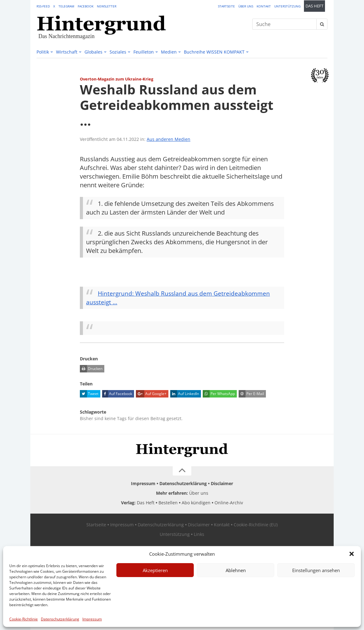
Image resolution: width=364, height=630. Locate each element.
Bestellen (168, 503)
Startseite (226, 6)
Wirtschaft (67, 52)
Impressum (92, 619)
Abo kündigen (196, 503)
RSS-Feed (43, 6)
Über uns (246, 6)
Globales (93, 52)
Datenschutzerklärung (60, 619)
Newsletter (107, 6)
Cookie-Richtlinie (24, 619)
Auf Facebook (117, 394)
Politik (43, 52)
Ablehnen (236, 570)
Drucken (91, 369)
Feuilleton (144, 52)
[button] (352, 554)
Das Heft (314, 6)
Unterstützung (287, 6)
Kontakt (264, 6)
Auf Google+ (151, 394)
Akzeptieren (155, 570)
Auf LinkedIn (185, 394)
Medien (169, 52)
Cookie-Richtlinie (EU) (256, 525)
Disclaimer (222, 483)
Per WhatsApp (219, 394)
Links (199, 534)
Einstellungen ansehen (316, 570)
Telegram (66, 6)
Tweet (89, 394)
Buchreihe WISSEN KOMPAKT (214, 52)
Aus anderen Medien (169, 139)
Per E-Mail (251, 394)
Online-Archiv (229, 503)
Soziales (118, 52)
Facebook (86, 6)
